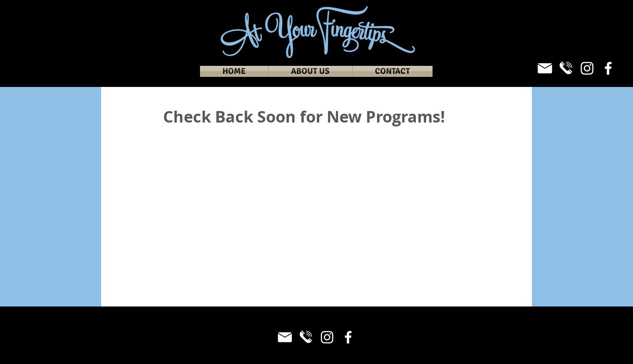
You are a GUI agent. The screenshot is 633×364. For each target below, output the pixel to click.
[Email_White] (545, 68)
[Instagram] (587, 68)
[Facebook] (608, 68)
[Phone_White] (566, 68)
